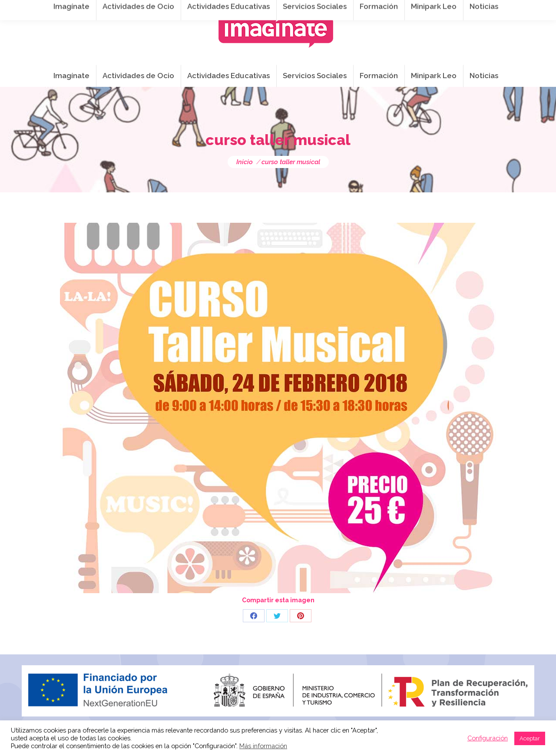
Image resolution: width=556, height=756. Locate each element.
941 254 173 (173, 9)
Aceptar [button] (530, 738)
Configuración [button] (488, 738)
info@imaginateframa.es (248, 9)
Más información (263, 746)
